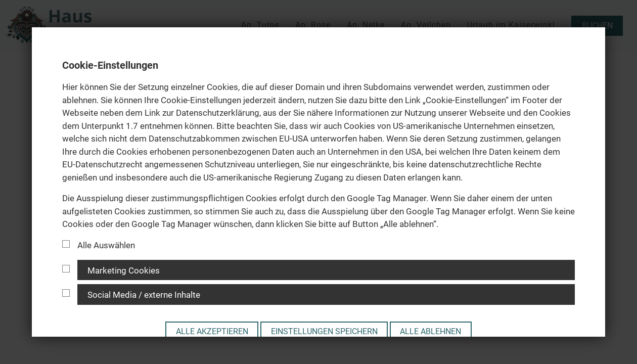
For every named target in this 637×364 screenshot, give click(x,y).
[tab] (318, 270)
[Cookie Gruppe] (66, 269)
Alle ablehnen (430, 331)
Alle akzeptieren (212, 331)
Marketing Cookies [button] (124, 270)
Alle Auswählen (99, 245)
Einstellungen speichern (324, 331)
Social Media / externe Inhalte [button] (144, 295)
